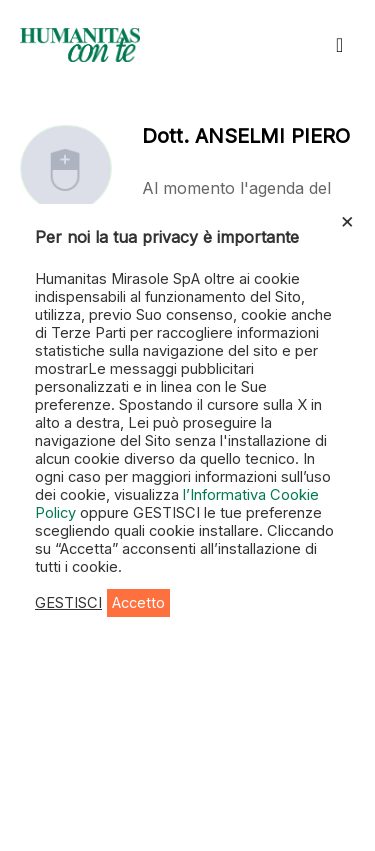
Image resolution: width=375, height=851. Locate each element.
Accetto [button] (138, 603)
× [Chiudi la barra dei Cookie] (347, 220)
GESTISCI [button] (68, 603)
